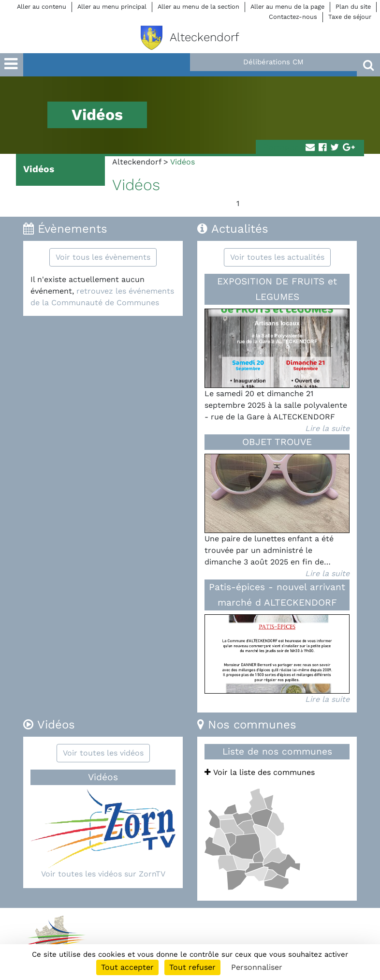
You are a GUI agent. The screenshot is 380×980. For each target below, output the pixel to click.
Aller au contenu (42, 7)
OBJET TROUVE (277, 442)
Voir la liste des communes (260, 772)
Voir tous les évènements (103, 257)
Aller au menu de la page (287, 7)
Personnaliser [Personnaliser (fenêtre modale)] (257, 967)
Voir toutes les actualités (277, 257)
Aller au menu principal (112, 7)
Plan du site (353, 7)
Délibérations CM (273, 62)
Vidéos (39, 169)
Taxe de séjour (350, 17)
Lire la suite (327, 428)
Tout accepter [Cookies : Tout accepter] (127, 967)
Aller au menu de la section (198, 7)
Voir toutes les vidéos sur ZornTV (103, 874)
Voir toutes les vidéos (103, 753)
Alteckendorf (137, 162)
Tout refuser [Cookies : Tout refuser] (192, 967)
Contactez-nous (293, 17)
